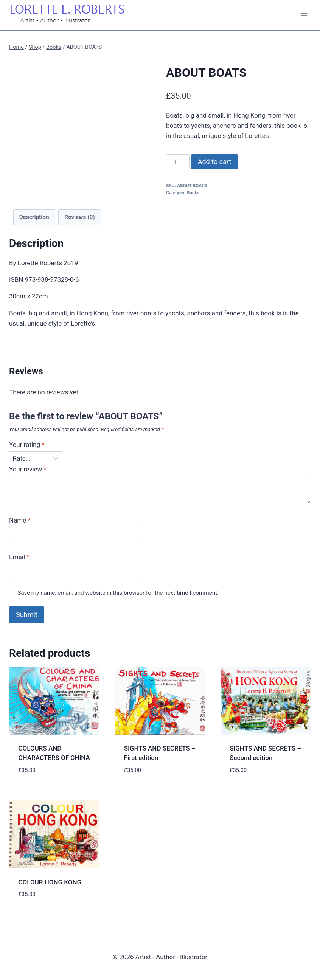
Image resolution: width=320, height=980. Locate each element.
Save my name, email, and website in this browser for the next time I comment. (118, 593)
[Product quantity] (178, 162)
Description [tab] (34, 217)
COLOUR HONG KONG (50, 882)
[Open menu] (304, 15)
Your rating (27, 445)
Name (20, 520)
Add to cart (215, 162)
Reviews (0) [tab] (79, 217)
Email (19, 557)
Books (193, 193)
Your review (28, 469)
